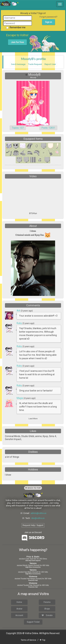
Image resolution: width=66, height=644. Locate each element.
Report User (50, 64)
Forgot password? (49, 17)
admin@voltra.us (39, 513)
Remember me (16, 27)
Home (19, 602)
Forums (47, 602)
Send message (18, 64)
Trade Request (35, 64)
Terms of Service (28, 640)
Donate (47, 615)
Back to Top (33, 488)
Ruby (20, 323)
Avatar (19, 609)
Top (42, 640)
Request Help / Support (33, 525)
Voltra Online (9, 3)
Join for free (17, 42)
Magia (20, 398)
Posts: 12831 (48, 128)
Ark (19, 311)
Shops (47, 609)
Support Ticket (33, 622)
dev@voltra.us (38, 518)
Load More (33, 419)
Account (19, 615)
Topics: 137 (18, 128)
